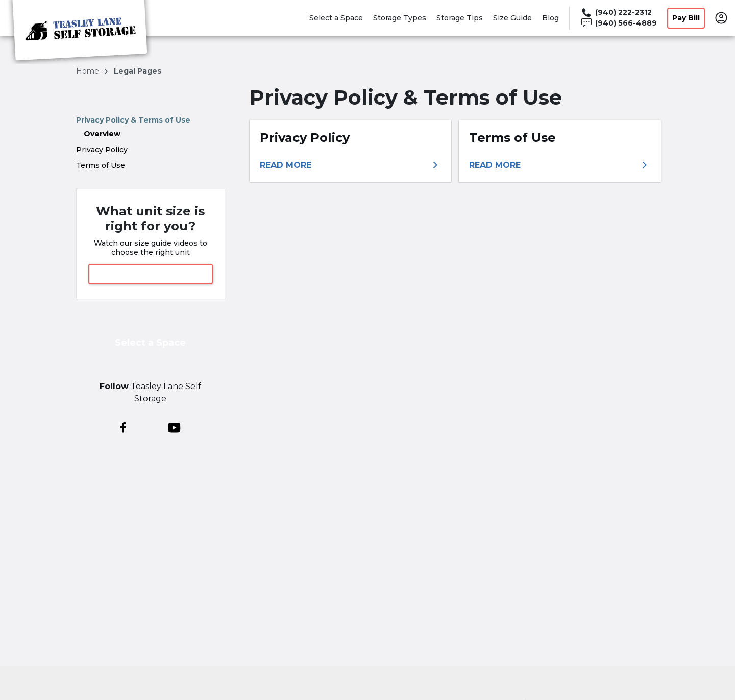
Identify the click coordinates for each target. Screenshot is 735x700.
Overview (102, 134)
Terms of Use (101, 165)
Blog (550, 18)
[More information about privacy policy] (351, 165)
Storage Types (400, 18)
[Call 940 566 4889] (618, 23)
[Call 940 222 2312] (618, 13)
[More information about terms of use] (560, 165)
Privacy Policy (102, 150)
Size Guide (512, 18)
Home (89, 71)
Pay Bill (686, 18)
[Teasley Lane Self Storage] (80, 32)
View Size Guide (151, 274)
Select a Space (336, 18)
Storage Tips (460, 18)
